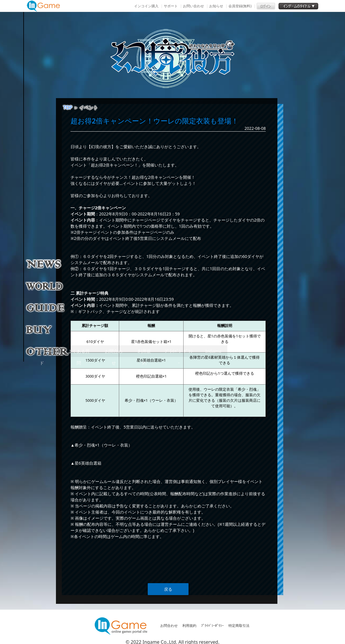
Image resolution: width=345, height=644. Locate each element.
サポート (171, 6)
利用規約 (189, 626)
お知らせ (216, 6)
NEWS (48, 264)
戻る (168, 589)
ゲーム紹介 (48, 286)
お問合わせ (169, 626)
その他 (48, 351)
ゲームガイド (48, 307)
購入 (48, 329)
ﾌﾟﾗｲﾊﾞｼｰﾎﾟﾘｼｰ (212, 626)
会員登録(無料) (240, 6)
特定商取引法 (239, 626)
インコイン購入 (146, 6)
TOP (68, 107)
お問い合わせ (193, 6)
